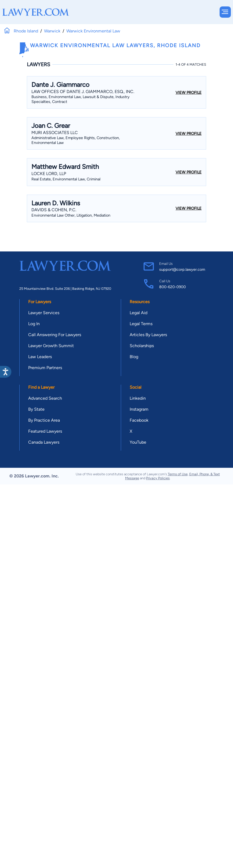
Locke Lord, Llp (49, 174)
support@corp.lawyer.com (182, 269)
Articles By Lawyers (148, 335)
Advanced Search (45, 398)
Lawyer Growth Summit (51, 346)
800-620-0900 (172, 287)
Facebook (139, 420)
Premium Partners (45, 368)
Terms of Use (178, 474)
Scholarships (142, 346)
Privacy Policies (158, 478)
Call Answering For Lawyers (55, 335)
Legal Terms (141, 324)
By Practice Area (44, 420)
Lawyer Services (44, 313)
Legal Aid (139, 313)
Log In (34, 324)
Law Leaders (40, 357)
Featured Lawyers (45, 431)
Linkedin (138, 398)
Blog (134, 357)
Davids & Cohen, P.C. (54, 210)
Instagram (139, 409)
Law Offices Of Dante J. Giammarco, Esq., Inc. (83, 92)
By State (36, 409)
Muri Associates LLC (55, 133)
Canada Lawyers (44, 442)
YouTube (138, 442)
